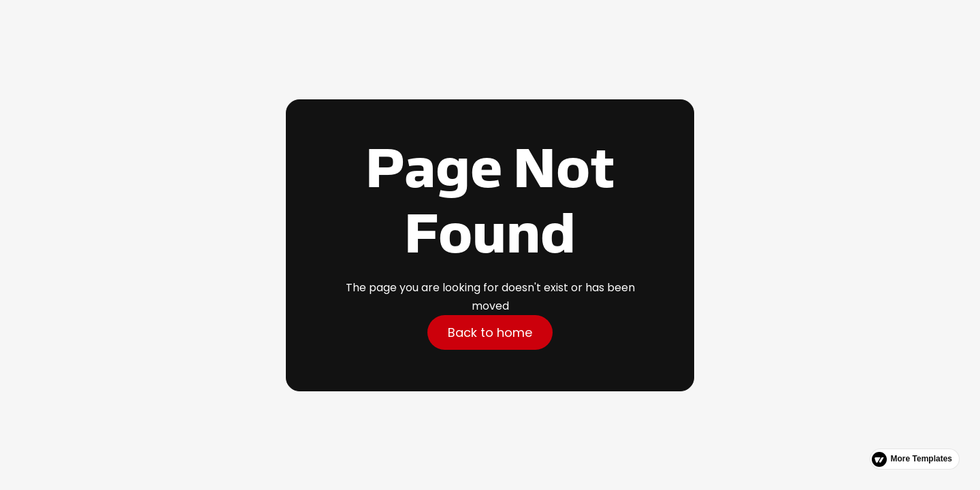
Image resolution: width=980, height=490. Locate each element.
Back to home (490, 332)
